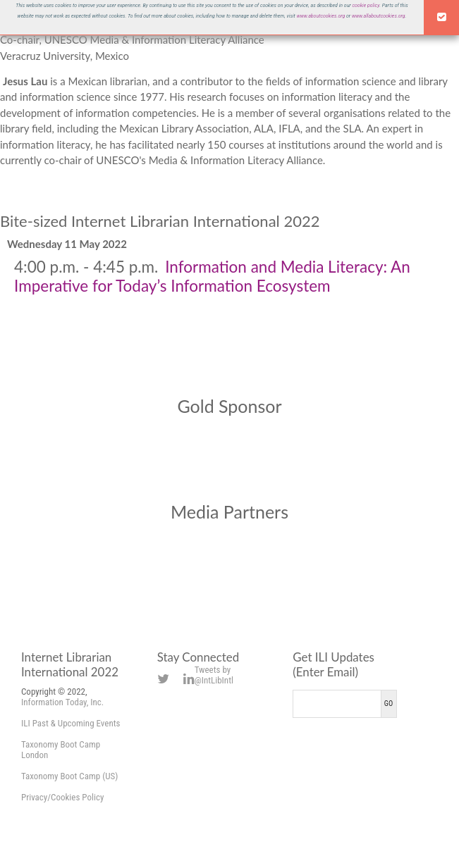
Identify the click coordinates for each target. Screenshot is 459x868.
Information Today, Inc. (62, 702)
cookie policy (366, 5)
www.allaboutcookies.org (379, 16)
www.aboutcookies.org (321, 16)
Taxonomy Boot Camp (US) (69, 776)
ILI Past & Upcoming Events (71, 723)
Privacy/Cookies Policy (62, 797)
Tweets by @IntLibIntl (214, 675)
